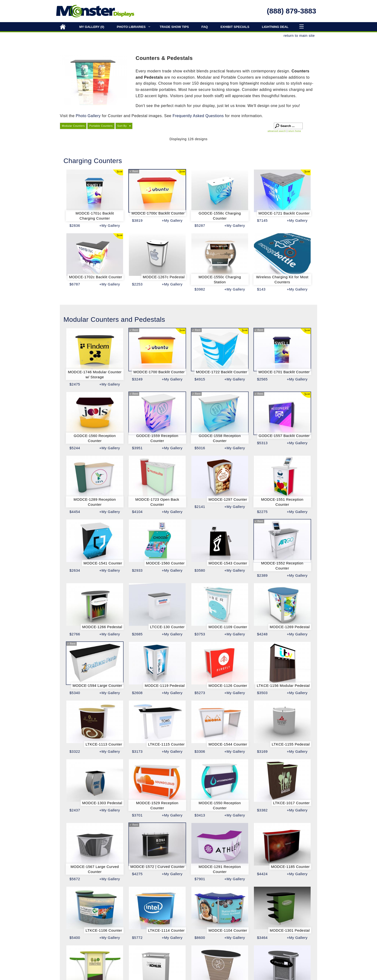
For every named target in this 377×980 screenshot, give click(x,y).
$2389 (262, 575)
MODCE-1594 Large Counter (97, 686)
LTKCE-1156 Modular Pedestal (283, 686)
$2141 (200, 507)
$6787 (75, 284)
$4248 (262, 634)
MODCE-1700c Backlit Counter (158, 213)
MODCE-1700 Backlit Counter (159, 372)
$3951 (137, 448)
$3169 (262, 751)
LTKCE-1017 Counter (291, 803)
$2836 (75, 225)
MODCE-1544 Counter (228, 744)
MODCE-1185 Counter (290, 867)
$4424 (262, 874)
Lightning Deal (275, 27)
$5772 (137, 938)
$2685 (137, 634)
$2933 (137, 570)
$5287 (200, 225)
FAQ (205, 27)
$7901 (200, 879)
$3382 (262, 810)
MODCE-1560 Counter (165, 563)
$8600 (200, 938)
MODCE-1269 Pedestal (290, 627)
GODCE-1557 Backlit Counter (284, 436)
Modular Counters (73, 126)
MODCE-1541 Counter (103, 563)
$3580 (200, 570)
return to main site (299, 35)
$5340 (75, 693)
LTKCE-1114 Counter (166, 930)
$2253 (137, 284)
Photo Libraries (131, 27)
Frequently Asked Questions (199, 116)
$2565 (262, 379)
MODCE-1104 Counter (228, 930)
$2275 (262, 512)
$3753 (200, 634)
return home (295, 131)
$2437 (75, 810)
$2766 (75, 634)
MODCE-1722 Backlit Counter (222, 372)
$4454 (75, 512)
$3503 (262, 693)
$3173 (137, 751)
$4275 (137, 874)
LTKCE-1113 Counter (104, 744)
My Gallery (92, 27)
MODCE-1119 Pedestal (165, 686)
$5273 (200, 693)
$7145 (262, 220)
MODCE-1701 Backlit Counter (284, 372)
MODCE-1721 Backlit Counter (284, 213)
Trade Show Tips (174, 27)
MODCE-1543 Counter (228, 563)
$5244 (75, 448)
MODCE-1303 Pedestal (102, 803)
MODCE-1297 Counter (228, 499)
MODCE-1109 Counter (228, 627)
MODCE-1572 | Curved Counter (157, 867)
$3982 (200, 289)
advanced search (277, 131)
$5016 (200, 448)
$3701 (137, 815)
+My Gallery (110, 225)
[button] (124, 126)
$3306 (200, 751)
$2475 (75, 384)
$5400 (75, 938)
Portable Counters (101, 126)
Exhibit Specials (235, 27)
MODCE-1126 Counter (228, 686)
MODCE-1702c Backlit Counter (96, 277)
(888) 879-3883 (292, 11)
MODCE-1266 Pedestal (102, 627)
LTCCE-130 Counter (167, 627)
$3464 (262, 938)
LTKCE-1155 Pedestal (291, 744)
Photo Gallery (88, 116)
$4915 (200, 379)
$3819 (137, 220)
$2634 (75, 570)
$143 (261, 289)
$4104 (137, 512)
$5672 (75, 879)
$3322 (75, 751)
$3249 (137, 379)
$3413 (200, 815)
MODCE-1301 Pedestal (290, 930)
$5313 (262, 443)
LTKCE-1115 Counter (166, 744)
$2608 (137, 693)
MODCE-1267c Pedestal (164, 277)
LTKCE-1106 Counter (104, 930)
